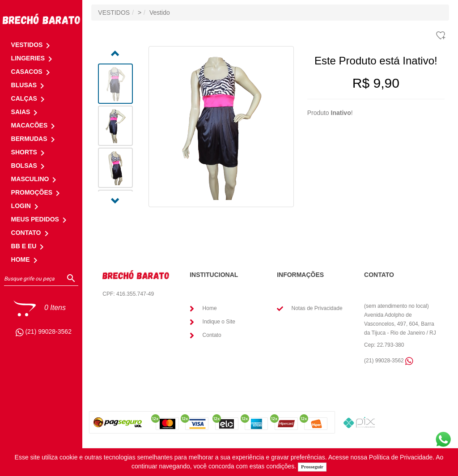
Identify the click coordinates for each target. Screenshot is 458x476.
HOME (26, 259)
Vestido (160, 13)
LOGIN (26, 206)
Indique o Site (219, 322)
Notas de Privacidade (317, 308)
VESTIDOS (114, 13)
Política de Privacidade (401, 457)
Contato (212, 335)
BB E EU (29, 246)
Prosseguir (312, 467)
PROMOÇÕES (37, 192)
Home (210, 308)
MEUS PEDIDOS (40, 219)
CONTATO (32, 233)
